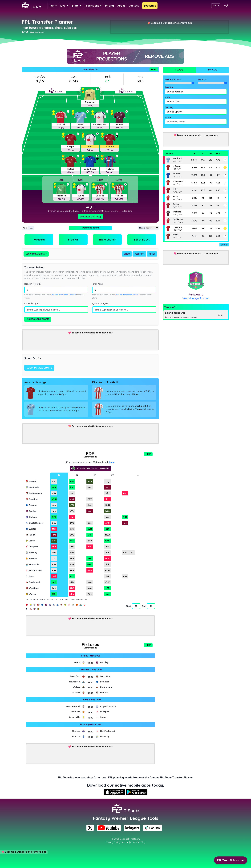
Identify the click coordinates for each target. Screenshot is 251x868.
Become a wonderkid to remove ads (171, 23)
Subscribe (150, 6)
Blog (143, 842)
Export (224, 245)
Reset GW (139, 254)
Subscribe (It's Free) (90, 217)
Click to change (37, 32)
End (144, 606)
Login (226, 5)
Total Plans (97, 284)
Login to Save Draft (36, 254)
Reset (152, 254)
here (112, 462)
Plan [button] (52, 6)
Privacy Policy (113, 842)
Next (154, 69)
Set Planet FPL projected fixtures (90, 468)
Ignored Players (100, 303)
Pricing (109, 6)
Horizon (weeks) (32, 284)
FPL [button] (215, 6)
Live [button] (63, 6)
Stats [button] (75, 6)
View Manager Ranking (196, 298)
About (121, 6)
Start (128, 606)
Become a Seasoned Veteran (64, 295)
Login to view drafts (39, 368)
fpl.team (135, 839)
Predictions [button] (92, 6)
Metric (142, 228)
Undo (127, 254)
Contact (134, 6)
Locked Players (32, 303)
